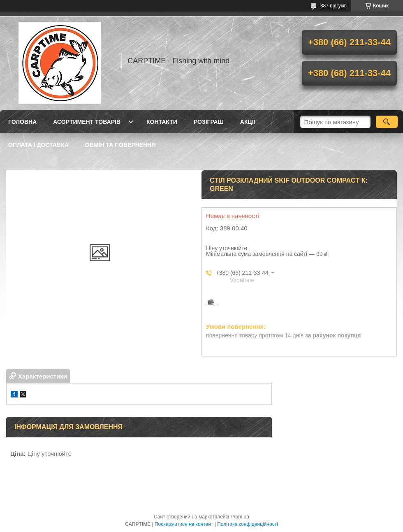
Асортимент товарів (87, 122)
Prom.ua (240, 517)
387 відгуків (334, 6)
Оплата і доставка (38, 145)
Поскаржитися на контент (184, 524)
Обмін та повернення (120, 145)
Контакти (162, 122)
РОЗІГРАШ (209, 122)
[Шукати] (387, 122)
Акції (248, 122)
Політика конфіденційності (248, 524)
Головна (22, 122)
